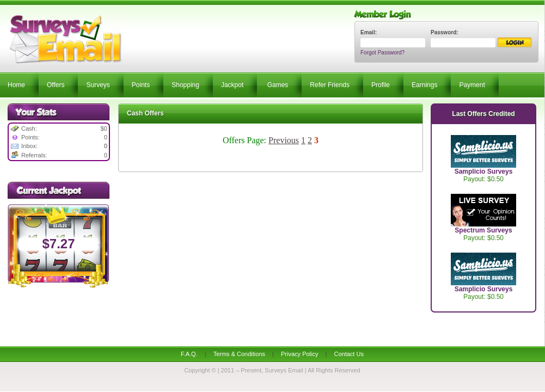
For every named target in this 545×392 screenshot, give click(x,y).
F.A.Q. (189, 354)
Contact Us (348, 354)
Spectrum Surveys (483, 230)
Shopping (185, 85)
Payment (472, 85)
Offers (56, 85)
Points (141, 85)
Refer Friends (330, 85)
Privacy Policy (299, 354)
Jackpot (232, 85)
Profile (381, 85)
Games (278, 85)
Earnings (424, 85)
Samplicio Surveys (484, 171)
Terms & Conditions (239, 354)
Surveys (98, 85)
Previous (284, 140)
